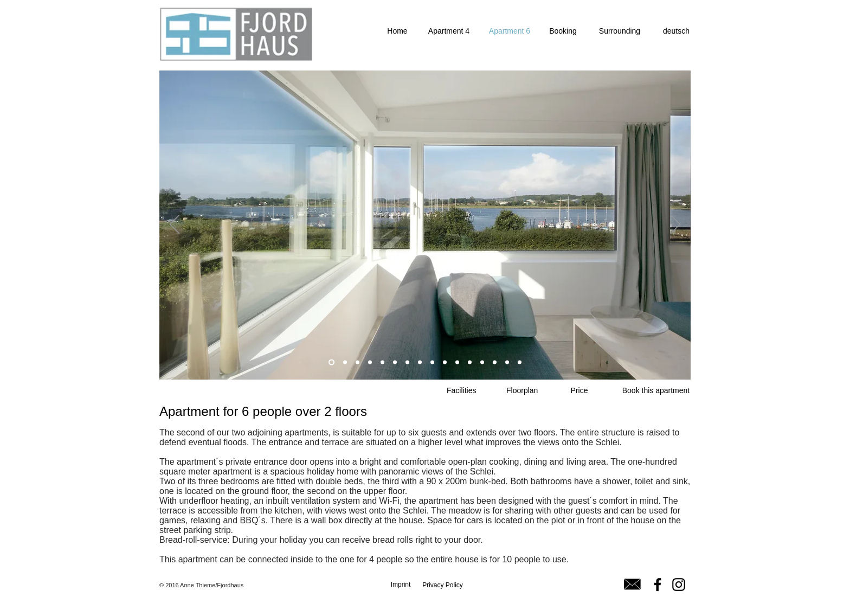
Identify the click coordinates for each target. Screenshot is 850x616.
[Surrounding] (620, 31)
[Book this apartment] (656, 391)
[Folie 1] (331, 362)
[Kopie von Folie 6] (457, 362)
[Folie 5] (395, 362)
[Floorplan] (522, 391)
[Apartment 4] (449, 31)
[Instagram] (679, 585)
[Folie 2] (370, 362)
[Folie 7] (358, 362)
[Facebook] (658, 585)
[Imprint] (401, 585)
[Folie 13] (482, 362)
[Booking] (563, 31)
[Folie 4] (432, 362)
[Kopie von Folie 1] (345, 362)
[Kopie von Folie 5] (407, 362)
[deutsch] (676, 31)
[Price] (579, 391)
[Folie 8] (382, 362)
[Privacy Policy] (443, 585)
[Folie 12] (470, 362)
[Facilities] (461, 391)
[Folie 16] (520, 362)
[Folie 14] (495, 362)
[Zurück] (175, 225)
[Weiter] (675, 225)
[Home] (397, 31)
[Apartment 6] (510, 31)
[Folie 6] (445, 362)
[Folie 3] (420, 362)
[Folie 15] (507, 362)
